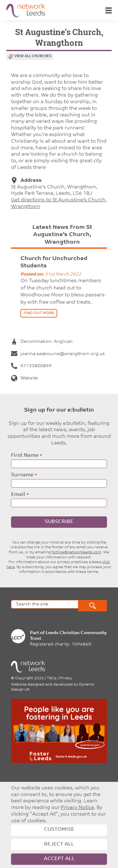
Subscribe (59, 522)
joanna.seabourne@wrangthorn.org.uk (58, 354)
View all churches (33, 56)
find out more (39, 313)
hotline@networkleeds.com (76, 552)
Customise (59, 829)
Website (24, 378)
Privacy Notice (77, 808)
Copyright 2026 (30, 678)
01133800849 (31, 366)
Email (18, 495)
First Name (25, 455)
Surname (22, 475)
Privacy (66, 678)
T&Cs (52, 678)
